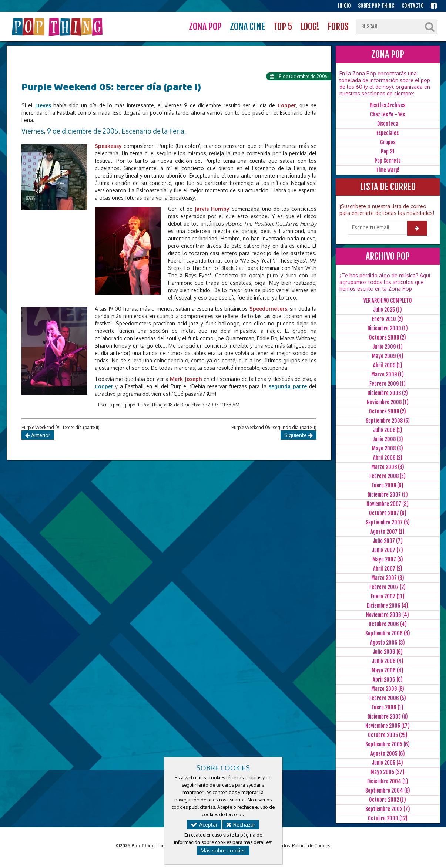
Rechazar (241, 825)
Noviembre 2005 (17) (388, 726)
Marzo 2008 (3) (388, 467)
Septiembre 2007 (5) (388, 522)
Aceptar (204, 825)
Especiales (388, 133)
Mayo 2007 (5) (388, 559)
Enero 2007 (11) (388, 596)
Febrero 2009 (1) (388, 384)
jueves (43, 105)
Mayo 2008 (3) (388, 448)
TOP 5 (283, 27)
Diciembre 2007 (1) (388, 495)
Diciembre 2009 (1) (388, 328)
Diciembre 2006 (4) (388, 606)
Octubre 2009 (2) (388, 337)
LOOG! (310, 27)
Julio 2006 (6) (388, 652)
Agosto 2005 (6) (388, 754)
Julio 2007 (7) (388, 541)
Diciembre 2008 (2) (388, 393)
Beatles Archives (388, 105)
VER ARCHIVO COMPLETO (388, 300)
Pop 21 (388, 151)
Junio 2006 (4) (388, 661)
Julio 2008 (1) (388, 430)
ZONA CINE (247, 27)
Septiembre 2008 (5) (388, 421)
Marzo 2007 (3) (388, 578)
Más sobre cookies (223, 850)
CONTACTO (413, 6)
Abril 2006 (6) (388, 680)
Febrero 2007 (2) (388, 587)
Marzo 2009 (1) (388, 374)
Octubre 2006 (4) (388, 624)
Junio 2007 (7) (388, 550)
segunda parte (288, 386)
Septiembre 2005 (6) (388, 744)
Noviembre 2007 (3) (388, 504)
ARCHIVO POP (388, 256)
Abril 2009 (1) (388, 365)
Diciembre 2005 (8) (388, 717)
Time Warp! (388, 170)
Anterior (38, 435)
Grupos (388, 142)
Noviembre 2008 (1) (388, 402)
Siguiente (299, 435)
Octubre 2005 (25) (388, 735)
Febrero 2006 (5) (388, 698)
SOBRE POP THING (376, 6)
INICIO (344, 6)
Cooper (104, 386)
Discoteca (388, 124)
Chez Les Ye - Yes (388, 114)
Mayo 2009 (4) (388, 356)
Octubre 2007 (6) (388, 513)
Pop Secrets (388, 161)
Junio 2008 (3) (388, 439)
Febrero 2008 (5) (388, 476)
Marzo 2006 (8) (388, 689)
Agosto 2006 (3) (388, 643)
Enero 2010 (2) (388, 319)
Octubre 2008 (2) (388, 411)
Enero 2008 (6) (388, 485)
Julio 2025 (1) (388, 310)
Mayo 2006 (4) (388, 670)
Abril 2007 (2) (388, 569)
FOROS (338, 27)
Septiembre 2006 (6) (388, 633)
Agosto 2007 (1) (388, 532)
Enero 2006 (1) (388, 707)
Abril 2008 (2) (388, 458)
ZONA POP (205, 27)
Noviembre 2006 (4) (388, 615)
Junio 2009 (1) (388, 347)
